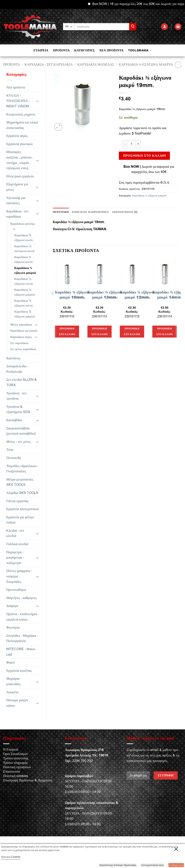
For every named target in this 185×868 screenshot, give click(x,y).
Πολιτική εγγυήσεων (17, 767)
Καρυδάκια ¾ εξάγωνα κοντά (23, 238)
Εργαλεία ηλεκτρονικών (23, 509)
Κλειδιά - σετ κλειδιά (15, 533)
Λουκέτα (12, 692)
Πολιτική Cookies (11, 857)
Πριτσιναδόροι (16, 590)
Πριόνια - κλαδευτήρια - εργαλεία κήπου (23, 617)
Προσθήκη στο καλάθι (144, 156)
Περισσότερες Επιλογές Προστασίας (118, 865)
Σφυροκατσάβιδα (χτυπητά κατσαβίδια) (21, 431)
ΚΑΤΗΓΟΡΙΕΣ (84, 50)
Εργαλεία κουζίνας (19, 671)
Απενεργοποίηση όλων (152, 865)
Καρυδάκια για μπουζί (24, 331)
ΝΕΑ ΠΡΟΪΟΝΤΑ (111, 50)
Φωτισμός (13, 628)
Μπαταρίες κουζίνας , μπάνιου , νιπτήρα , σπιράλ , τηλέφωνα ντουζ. (20, 160)
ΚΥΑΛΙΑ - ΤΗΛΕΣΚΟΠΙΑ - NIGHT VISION (18, 101)
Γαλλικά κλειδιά (17, 544)
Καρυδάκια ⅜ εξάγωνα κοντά (23, 260)
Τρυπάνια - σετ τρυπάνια (16, 396)
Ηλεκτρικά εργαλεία (20, 176)
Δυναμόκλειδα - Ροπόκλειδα (17, 369)
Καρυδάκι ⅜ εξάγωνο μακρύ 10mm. (72, 295)
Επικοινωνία (12, 772)
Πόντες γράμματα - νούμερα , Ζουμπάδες (19, 576)
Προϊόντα (12, 65)
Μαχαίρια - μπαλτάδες (14, 681)
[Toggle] (37, 101)
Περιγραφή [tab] (61, 212)
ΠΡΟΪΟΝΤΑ (61, 50)
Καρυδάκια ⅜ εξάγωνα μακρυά (146, 65)
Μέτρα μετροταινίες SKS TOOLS (20, 482)
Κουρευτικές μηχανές (21, 114)
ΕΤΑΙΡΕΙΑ (41, 50)
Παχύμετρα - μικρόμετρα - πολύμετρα (15, 558)
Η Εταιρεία (11, 750)
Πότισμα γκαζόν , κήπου (18, 703)
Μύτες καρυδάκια (21, 325)
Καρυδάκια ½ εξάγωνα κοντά (23, 281)
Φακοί (10, 663)
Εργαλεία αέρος (17, 136)
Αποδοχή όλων (176, 865)
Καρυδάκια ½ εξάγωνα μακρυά (25, 292)
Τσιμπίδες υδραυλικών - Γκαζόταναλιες (22, 469)
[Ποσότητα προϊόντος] (131, 144)
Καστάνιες (13, 358)
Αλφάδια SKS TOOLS (22, 493)
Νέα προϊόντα (16, 87)
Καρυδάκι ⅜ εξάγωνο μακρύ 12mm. (137, 295)
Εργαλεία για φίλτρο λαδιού (20, 520)
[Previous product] (178, 65)
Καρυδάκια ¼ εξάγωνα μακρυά (25, 314)
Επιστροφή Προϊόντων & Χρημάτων (28, 780)
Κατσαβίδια (14, 420)
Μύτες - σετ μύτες (18, 442)
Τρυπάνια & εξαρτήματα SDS (18, 409)
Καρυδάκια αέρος (21, 337)
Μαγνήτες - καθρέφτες (22, 598)
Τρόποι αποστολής (16, 758)
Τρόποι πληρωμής (15, 763)
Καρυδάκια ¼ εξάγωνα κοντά (23, 303)
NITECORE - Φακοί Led (21, 652)
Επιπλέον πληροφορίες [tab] (90, 212)
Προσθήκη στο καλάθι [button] (67, 332)
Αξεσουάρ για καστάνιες (16, 201)
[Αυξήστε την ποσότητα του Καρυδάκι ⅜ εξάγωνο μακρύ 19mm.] (138, 144)
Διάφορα (12, 606)
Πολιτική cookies (16, 776)
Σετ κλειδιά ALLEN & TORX (22, 382)
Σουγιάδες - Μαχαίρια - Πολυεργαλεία (22, 638)
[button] (164, 27)
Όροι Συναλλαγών (15, 754)
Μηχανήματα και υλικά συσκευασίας (22, 125)
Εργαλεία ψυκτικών (20, 144)
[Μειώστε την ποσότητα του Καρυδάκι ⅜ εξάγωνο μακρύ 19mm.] (125, 144)
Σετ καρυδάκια (19, 343)
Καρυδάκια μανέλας (96, 65)
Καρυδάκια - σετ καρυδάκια (49, 65)
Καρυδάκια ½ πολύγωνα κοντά (24, 249)
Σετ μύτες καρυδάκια (23, 349)
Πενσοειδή (14, 458)
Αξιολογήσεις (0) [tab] (125, 212)
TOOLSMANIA (140, 50)
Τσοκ (10, 450)
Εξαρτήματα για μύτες (17, 187)
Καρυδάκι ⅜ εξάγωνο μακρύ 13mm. (105, 295)
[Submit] (133, 27)
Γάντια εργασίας (17, 501)
